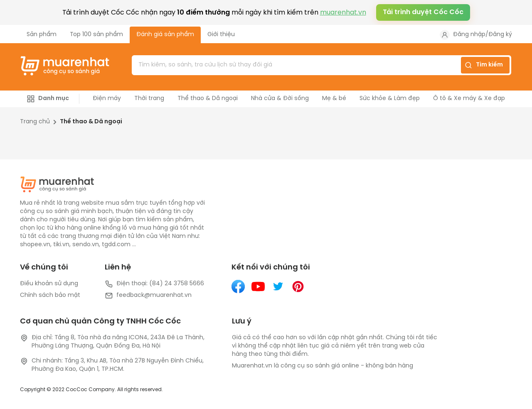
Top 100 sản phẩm (96, 35)
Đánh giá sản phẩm (165, 35)
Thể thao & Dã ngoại (91, 122)
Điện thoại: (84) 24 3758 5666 (154, 284)
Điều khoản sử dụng (49, 284)
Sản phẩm (42, 35)
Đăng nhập (469, 35)
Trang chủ (35, 122)
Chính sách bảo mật (50, 295)
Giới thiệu (221, 35)
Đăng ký (500, 35)
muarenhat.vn (343, 13)
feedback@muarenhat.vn (148, 296)
